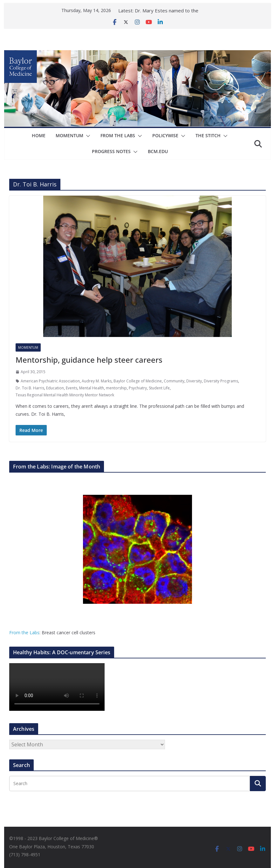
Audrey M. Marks (97, 381)
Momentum (69, 135)
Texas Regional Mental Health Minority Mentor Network (65, 395)
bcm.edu (158, 151)
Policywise (165, 135)
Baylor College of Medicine (138, 381)
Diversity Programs (221, 381)
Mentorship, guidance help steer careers (89, 360)
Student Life (159, 388)
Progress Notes (111, 151)
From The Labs (118, 135)
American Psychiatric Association (50, 381)
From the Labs (24, 632)
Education (55, 388)
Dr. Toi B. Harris (30, 388)
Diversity (194, 381)
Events (72, 388)
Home (39, 135)
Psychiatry (138, 388)
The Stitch (208, 135)
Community (174, 381)
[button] (87, 136)
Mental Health (92, 388)
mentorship (116, 388)
